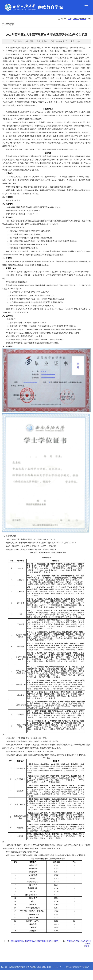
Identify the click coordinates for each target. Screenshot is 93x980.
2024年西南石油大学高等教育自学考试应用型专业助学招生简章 (35, 941)
